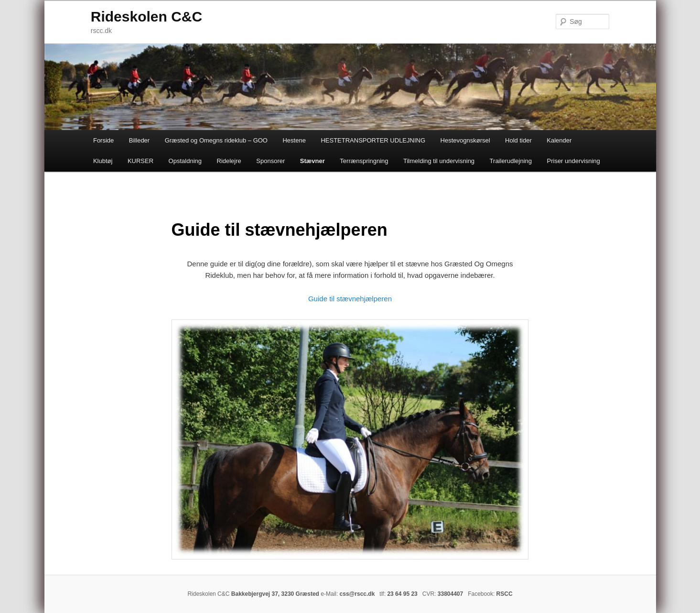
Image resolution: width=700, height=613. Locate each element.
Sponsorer (270, 161)
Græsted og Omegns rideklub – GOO (216, 140)
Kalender (559, 140)
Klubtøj (103, 161)
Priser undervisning (574, 161)
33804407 (450, 594)
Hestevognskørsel (465, 140)
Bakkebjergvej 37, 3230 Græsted (275, 594)
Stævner (312, 161)
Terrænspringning (364, 161)
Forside (103, 140)
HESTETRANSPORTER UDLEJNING (373, 140)
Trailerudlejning (511, 161)
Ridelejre (229, 161)
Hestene (294, 140)
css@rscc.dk (357, 594)
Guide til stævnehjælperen (350, 299)
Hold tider (518, 140)
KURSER (140, 161)
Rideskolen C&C (146, 16)
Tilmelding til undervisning (439, 161)
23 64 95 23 (402, 594)
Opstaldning (185, 161)
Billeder (139, 140)
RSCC (505, 594)
